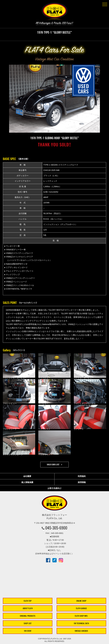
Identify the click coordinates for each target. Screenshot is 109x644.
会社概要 (27, 476)
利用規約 (82, 476)
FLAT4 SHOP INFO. (81, 616)
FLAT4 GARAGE (81, 608)
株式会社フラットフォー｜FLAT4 (54, 12)
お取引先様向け (54, 488)
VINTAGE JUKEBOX (81, 631)
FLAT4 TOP (28, 601)
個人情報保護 (27, 482)
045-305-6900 (56, 528)
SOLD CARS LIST (53, 465)
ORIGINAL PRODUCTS (28, 616)
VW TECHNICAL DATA (81, 623)
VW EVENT (28, 631)
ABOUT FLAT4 (28, 608)
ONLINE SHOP (81, 601)
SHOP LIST (28, 623)
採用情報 (82, 482)
